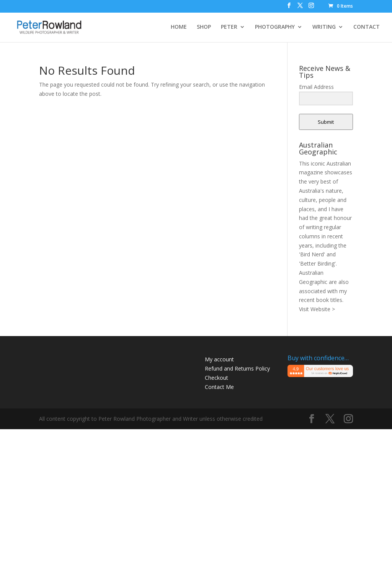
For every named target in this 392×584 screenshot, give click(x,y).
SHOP (204, 27)
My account (219, 359)
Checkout (216, 378)
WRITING (324, 27)
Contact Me (219, 387)
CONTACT (367, 27)
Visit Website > (317, 309)
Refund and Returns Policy (237, 368)
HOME (179, 27)
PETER (229, 27)
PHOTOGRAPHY (275, 27)
